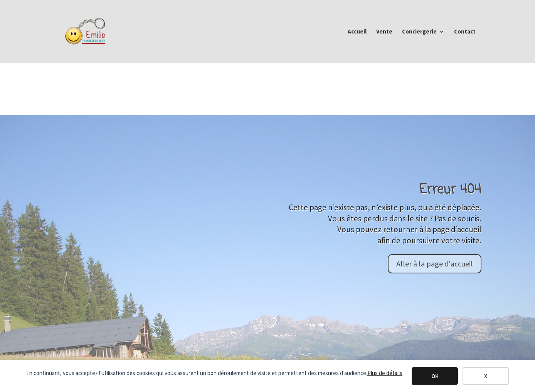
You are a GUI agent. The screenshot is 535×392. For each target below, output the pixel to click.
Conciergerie (419, 32)
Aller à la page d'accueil (435, 264)
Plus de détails (385, 373)
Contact (465, 32)
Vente (384, 32)
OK (435, 376)
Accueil (357, 32)
